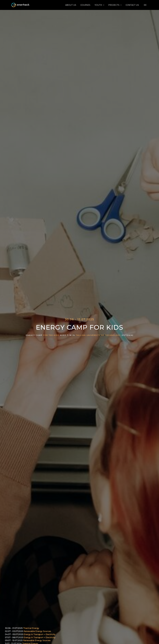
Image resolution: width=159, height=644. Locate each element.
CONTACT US (132, 5)
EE (145, 5)
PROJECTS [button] (114, 5)
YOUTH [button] (99, 5)
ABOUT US (71, 5)
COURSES (85, 5)
